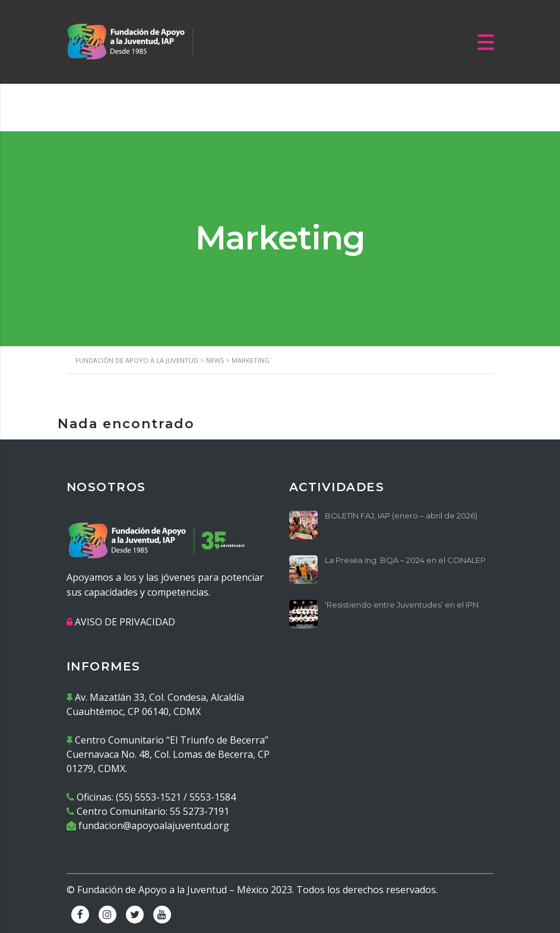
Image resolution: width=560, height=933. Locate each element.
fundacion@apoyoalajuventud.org (154, 826)
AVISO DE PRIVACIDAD (125, 622)
